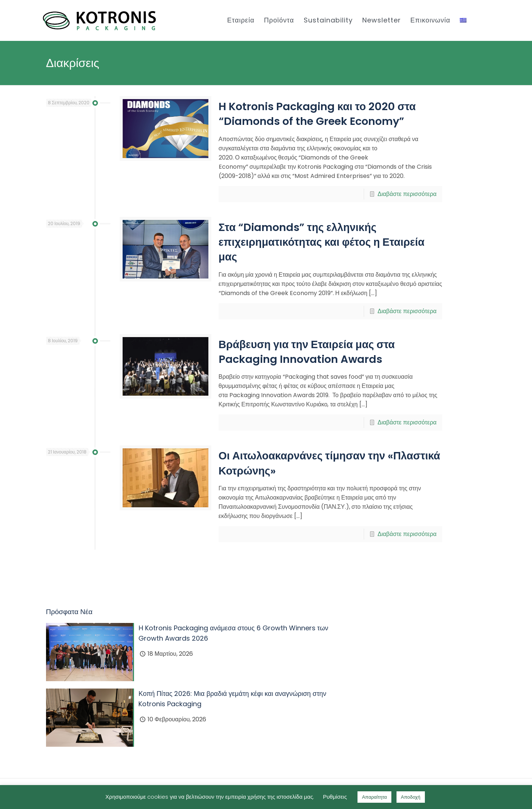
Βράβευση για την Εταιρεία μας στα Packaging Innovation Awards (307, 352)
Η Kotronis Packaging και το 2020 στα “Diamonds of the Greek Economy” (317, 114)
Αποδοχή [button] (411, 797)
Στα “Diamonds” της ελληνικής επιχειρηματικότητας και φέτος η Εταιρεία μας (322, 242)
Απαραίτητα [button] (374, 797)
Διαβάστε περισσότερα (407, 194)
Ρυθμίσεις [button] (335, 797)
